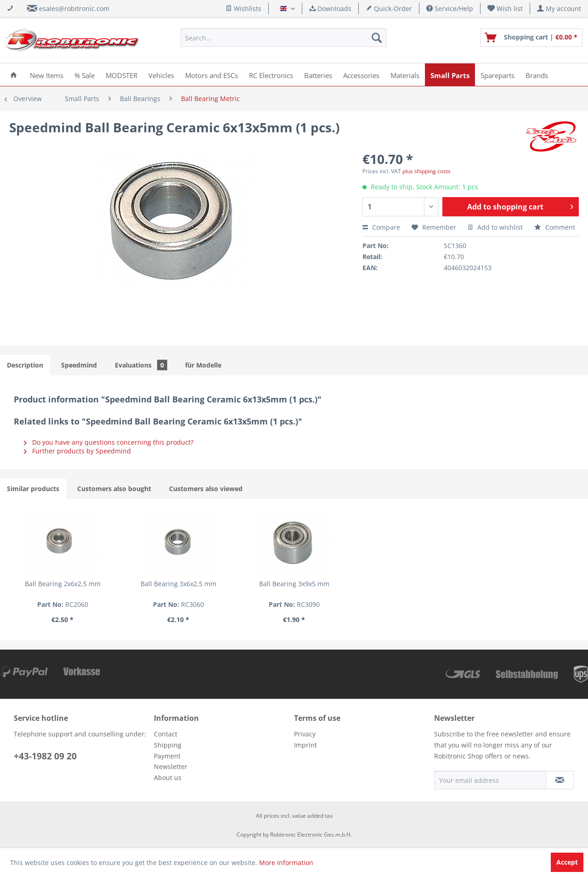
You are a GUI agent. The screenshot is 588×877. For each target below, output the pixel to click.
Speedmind (79, 365)
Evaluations (141, 365)
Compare (381, 227)
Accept (567, 862)
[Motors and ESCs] (212, 75)
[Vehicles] (161, 75)
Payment (167, 756)
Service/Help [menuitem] (450, 8)
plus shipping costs (427, 171)
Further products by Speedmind (77, 451)
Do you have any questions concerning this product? (109, 442)
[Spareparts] (498, 75)
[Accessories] (361, 75)
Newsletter (171, 767)
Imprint (305, 745)
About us (168, 778)
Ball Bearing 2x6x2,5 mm (63, 584)
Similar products (33, 489)
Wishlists (243, 8)
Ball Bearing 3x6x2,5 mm (178, 584)
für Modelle (203, 365)
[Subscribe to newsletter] (560, 780)
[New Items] (47, 75)
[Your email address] (490, 780)
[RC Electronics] (271, 75)
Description (25, 365)
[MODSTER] (122, 75)
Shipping (168, 745)
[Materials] (405, 75)
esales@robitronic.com (74, 8)
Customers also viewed (206, 489)
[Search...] (283, 38)
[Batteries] (318, 75)
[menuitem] (505, 8)
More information (286, 863)
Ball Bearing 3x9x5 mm (294, 584)
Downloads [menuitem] (330, 8)
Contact (166, 734)
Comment (555, 227)
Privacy (305, 734)
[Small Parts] (450, 75)
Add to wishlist (495, 227)
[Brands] (537, 75)
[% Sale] (85, 75)
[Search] (377, 38)
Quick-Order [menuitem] (389, 8)
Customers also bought (114, 489)
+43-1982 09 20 (45, 756)
